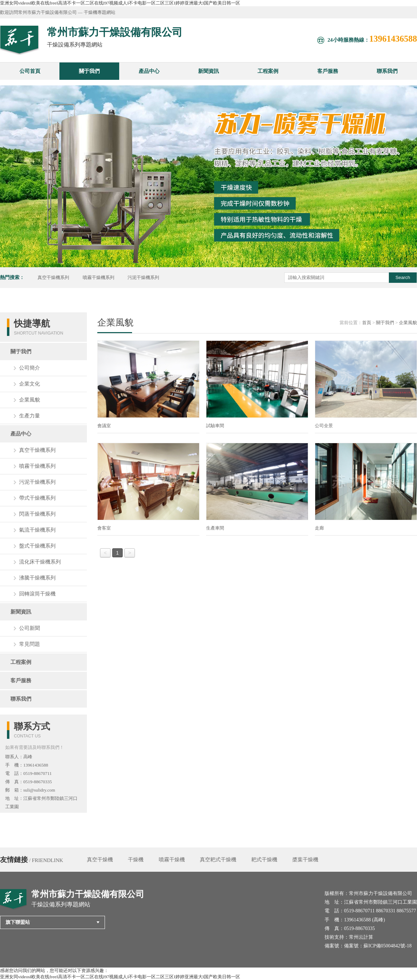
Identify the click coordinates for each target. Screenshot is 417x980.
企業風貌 (30, 400)
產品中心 (149, 71)
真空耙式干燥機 (218, 860)
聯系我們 (387, 71)
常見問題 (30, 644)
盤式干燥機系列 (37, 546)
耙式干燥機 (264, 860)
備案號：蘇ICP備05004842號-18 (378, 946)
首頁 (367, 323)
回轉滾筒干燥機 (37, 594)
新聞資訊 (208, 71)
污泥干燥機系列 (143, 277)
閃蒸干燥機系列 (37, 514)
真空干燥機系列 (53, 277)
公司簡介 (30, 368)
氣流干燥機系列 (37, 530)
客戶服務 (328, 71)
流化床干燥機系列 (40, 562)
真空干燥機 (100, 860)
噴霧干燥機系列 (99, 277)
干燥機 (136, 860)
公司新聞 (30, 628)
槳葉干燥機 (305, 860)
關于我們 (89, 71)
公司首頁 (30, 71)
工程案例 (268, 71)
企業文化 (30, 384)
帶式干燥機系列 (37, 498)
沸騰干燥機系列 (37, 578)
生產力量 (30, 416)
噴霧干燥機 (172, 860)
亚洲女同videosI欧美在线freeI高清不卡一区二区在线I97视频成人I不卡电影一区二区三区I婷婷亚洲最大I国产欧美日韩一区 (120, 3)
